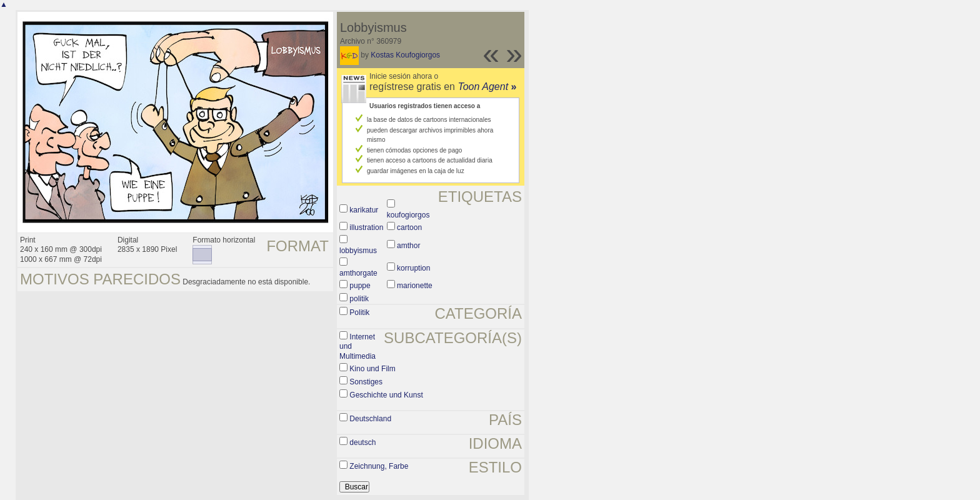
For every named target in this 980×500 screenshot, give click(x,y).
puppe (360, 286)
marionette (415, 286)
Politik (359, 312)
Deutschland (370, 419)
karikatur (364, 210)
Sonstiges (366, 382)
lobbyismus (358, 251)
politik (359, 299)
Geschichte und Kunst (386, 395)
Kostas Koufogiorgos (405, 55)
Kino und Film (372, 369)
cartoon (409, 227)
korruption (413, 268)
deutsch (362, 442)
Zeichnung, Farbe (379, 466)
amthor (408, 246)
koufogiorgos (408, 215)
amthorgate (358, 273)
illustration (366, 227)
